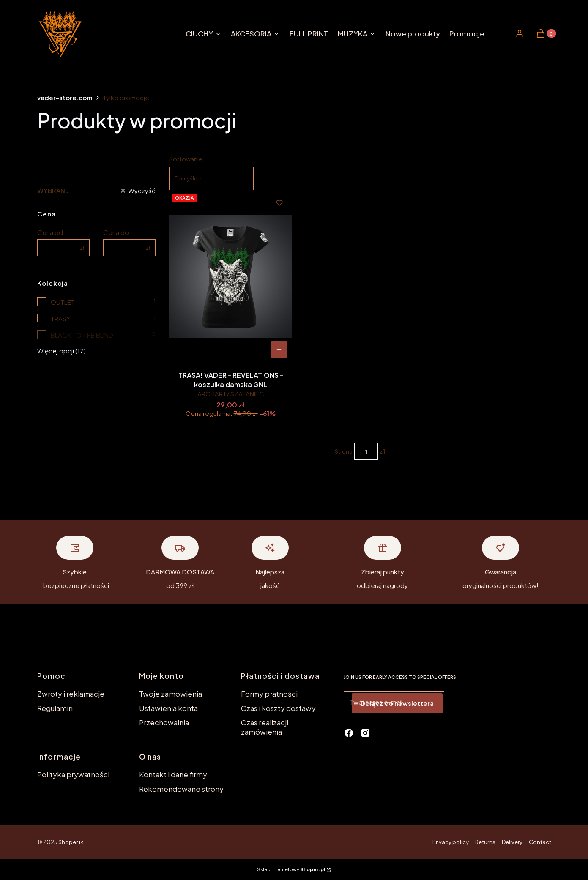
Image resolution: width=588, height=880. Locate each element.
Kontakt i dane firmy (173, 774)
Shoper (68, 842)
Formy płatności (269, 694)
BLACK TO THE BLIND (82, 335)
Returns (485, 842)
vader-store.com (65, 97)
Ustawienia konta (168, 708)
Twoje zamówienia (171, 694)
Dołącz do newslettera (397, 703)
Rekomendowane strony (181, 789)
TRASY (60, 318)
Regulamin (55, 708)
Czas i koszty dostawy (278, 708)
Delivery (512, 842)
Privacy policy (451, 842)
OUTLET (63, 302)
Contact (540, 842)
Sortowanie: (186, 159)
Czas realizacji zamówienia (265, 727)
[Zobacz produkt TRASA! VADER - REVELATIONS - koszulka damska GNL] (279, 350)
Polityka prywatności (73, 774)
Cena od (50, 232)
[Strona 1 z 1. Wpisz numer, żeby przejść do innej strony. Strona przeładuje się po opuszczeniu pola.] (366, 451)
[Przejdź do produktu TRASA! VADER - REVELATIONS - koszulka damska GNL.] (231, 276)
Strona (344, 451)
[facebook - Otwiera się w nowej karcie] (349, 733)
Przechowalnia (164, 722)
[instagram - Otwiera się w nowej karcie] (365, 733)
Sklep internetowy (291, 869)
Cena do (116, 232)
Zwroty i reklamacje (71, 694)
